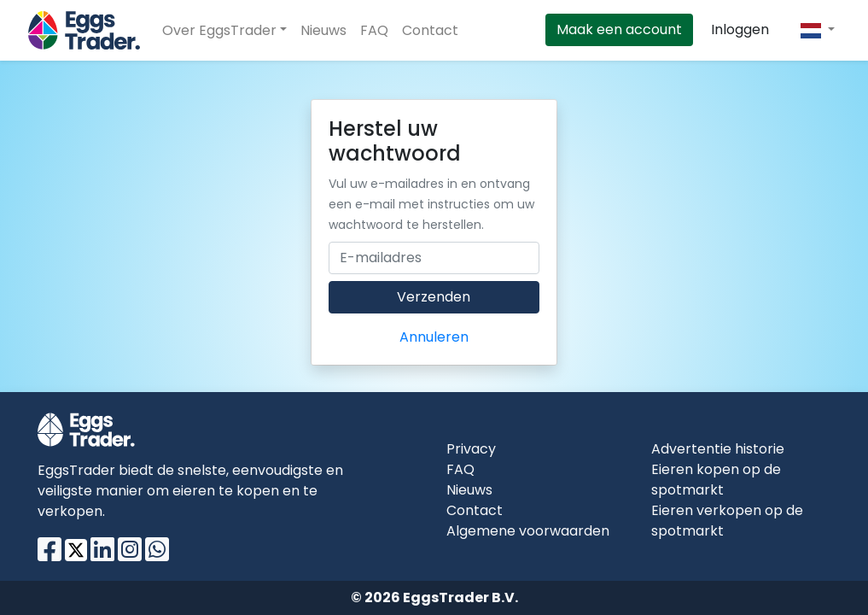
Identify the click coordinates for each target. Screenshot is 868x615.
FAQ (374, 30)
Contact (430, 30)
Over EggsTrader (219, 30)
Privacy (471, 449)
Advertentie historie (718, 449)
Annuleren (434, 337)
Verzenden (434, 297)
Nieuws (323, 30)
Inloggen (740, 29)
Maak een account (619, 29)
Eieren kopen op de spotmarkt (716, 480)
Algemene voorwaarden (528, 531)
